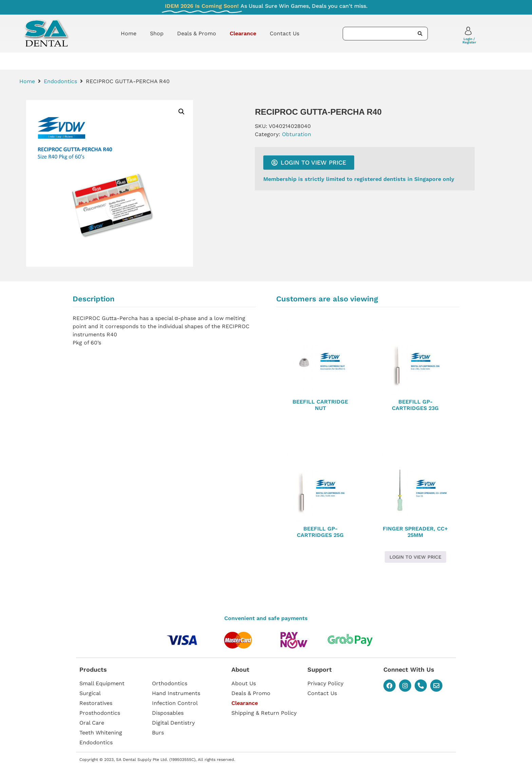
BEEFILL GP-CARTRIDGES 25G (320, 532)
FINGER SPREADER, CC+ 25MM (415, 532)
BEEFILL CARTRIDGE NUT (320, 405)
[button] (182, 112)
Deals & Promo (197, 33)
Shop (157, 33)
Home (129, 33)
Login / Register (469, 41)
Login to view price (415, 557)
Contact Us (284, 33)
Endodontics (60, 81)
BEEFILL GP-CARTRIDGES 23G (415, 405)
